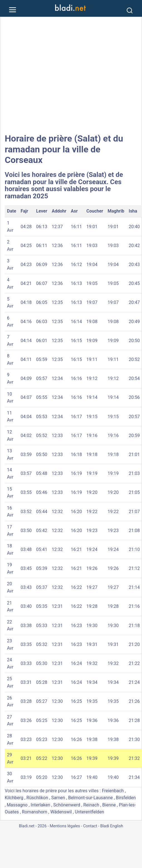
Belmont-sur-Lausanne (90, 798)
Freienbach (113, 791)
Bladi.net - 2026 (33, 826)
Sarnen (58, 798)
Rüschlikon (37, 798)
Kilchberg (14, 798)
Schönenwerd (67, 805)
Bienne (109, 805)
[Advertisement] (52, 75)
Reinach (91, 805)
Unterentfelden (90, 812)
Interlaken (40, 805)
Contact (90, 826)
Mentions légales (65, 826)
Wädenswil (61, 812)
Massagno (17, 805)
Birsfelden (126, 798)
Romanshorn (35, 812)
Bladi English (112, 826)
